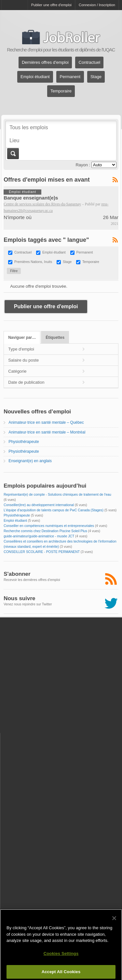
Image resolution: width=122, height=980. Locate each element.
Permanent (70, 77)
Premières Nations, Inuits (33, 262)
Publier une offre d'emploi (51, 5)
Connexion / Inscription (97, 5)
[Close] (114, 922)
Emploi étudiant (35, 77)
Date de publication (26, 382)
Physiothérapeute (24, 442)
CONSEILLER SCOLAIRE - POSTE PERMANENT (42, 552)
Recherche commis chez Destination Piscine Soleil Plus (45, 531)
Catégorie (17, 371)
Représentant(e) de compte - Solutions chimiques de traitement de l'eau (57, 495)
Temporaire (61, 91)
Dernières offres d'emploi (45, 63)
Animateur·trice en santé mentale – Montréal (47, 432)
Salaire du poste (23, 360)
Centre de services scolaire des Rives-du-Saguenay (42, 204)
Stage (96, 77)
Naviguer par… (22, 338)
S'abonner (17, 574)
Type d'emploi (21, 349)
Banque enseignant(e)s (31, 198)
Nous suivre (19, 598)
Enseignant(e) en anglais (30, 461)
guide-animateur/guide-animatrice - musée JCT (39, 536)
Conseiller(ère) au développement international (39, 505)
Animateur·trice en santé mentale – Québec (46, 422)
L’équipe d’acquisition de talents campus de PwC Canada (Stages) (54, 510)
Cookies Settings (61, 957)
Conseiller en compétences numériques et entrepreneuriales (49, 526)
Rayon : (83, 165)
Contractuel (89, 63)
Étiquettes (55, 338)
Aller (13, 154)
